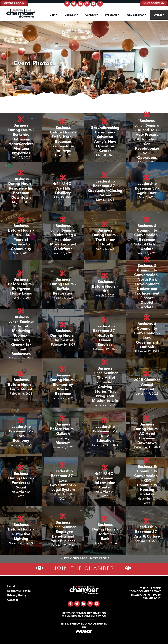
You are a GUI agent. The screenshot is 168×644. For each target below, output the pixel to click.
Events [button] (158, 15)
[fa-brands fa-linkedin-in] (80, 4)
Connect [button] (91, 15)
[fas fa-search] (100, 4)
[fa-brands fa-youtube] (93, 4)
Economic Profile (19, 591)
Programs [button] (111, 15)
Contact (13, 600)
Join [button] (53, 15)
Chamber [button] (71, 15)
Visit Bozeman (154, 3)
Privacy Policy (17, 595)
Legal (11, 586)
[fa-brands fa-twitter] (74, 4)
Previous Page (74, 558)
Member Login (14, 3)
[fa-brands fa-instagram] (87, 4)
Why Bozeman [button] (136, 15)
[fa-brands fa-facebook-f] (67, 4)
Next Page (100, 558)
